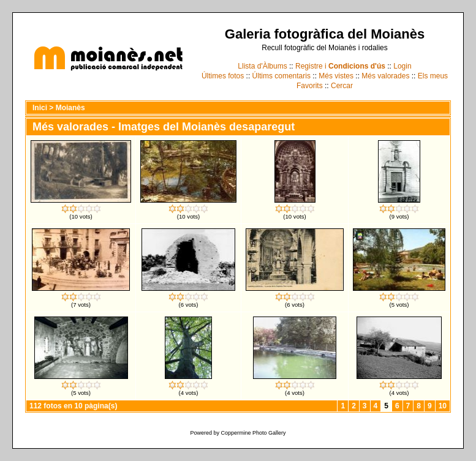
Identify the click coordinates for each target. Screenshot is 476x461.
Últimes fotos (223, 76)
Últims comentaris (281, 76)
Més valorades (385, 76)
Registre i (340, 66)
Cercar (342, 86)
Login (402, 66)
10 (443, 406)
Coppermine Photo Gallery (253, 433)
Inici (40, 108)
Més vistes (336, 76)
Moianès (70, 108)
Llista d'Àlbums (262, 66)
